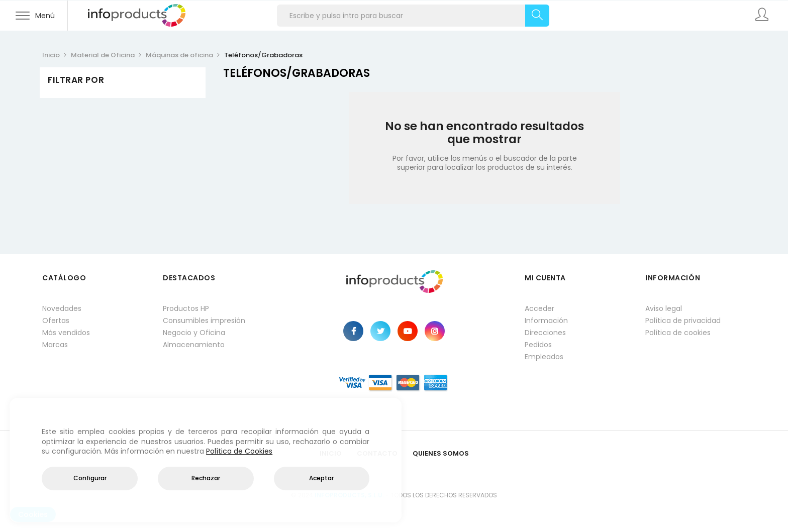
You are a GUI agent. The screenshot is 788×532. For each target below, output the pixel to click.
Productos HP (186, 308)
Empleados (544, 357)
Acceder (539, 308)
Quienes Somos (441, 453)
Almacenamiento (194, 345)
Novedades (62, 308)
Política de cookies (678, 333)
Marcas (55, 345)
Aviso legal (664, 308)
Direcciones (545, 333)
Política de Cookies (239, 451)
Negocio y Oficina (194, 333)
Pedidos (538, 345)
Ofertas (56, 321)
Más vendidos (66, 333)
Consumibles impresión (204, 321)
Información (546, 321)
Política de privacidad (683, 321)
